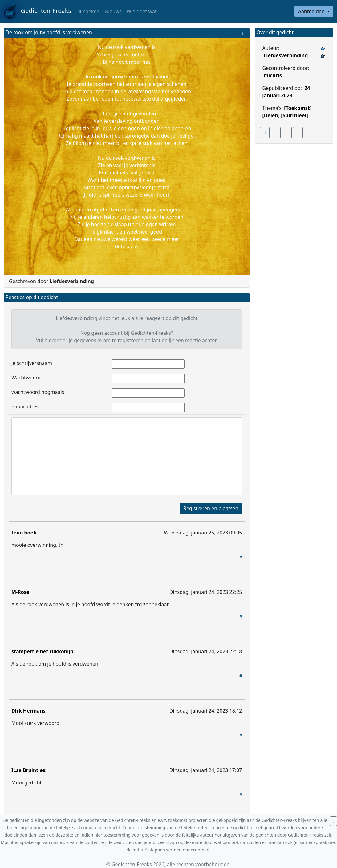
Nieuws (113, 11)
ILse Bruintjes (28, 770)
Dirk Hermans (28, 711)
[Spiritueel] (294, 115)
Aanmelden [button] (312, 11)
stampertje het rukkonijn (42, 651)
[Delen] (271, 115)
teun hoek (24, 533)
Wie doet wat (142, 11)
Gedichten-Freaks (37, 11)
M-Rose (20, 592)
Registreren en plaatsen (211, 508)
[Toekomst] (298, 108)
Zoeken (89, 11)
